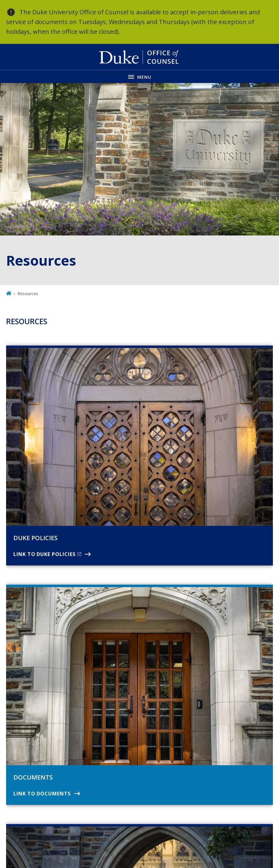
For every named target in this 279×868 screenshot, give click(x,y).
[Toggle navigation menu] (139, 76)
